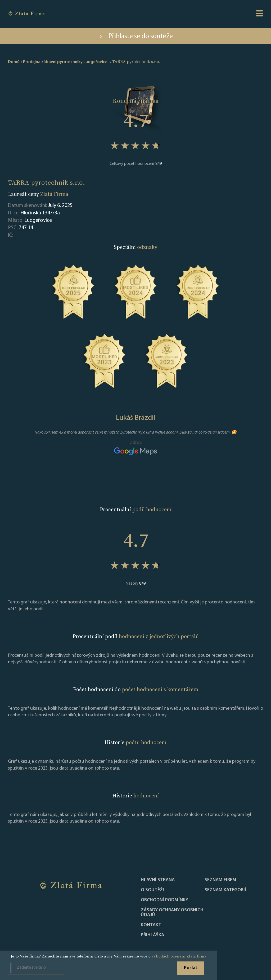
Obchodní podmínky (164, 900)
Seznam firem (220, 880)
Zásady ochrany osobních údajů (172, 913)
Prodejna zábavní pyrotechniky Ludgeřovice (65, 62)
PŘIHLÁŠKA (152, 935)
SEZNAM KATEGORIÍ (225, 890)
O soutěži (152, 890)
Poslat (191, 968)
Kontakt (151, 925)
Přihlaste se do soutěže (136, 36)
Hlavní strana (158, 880)
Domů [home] (14, 62)
